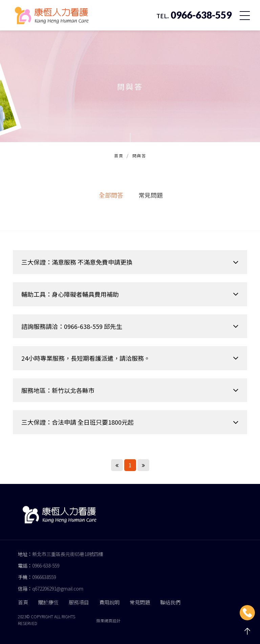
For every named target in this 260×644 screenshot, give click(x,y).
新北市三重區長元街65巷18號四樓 (68, 554)
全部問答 (111, 195)
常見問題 (151, 195)
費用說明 (109, 602)
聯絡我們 (170, 602)
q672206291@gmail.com (58, 589)
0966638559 (44, 577)
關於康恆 (48, 602)
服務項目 (79, 602)
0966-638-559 (46, 565)
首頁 (119, 156)
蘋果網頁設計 (108, 620)
